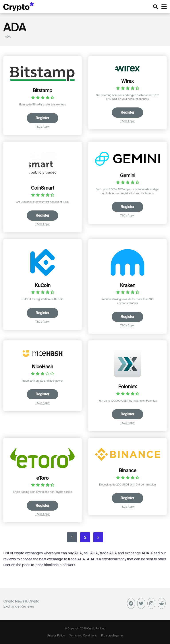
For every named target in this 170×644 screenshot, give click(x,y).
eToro (42, 478)
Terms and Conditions (83, 635)
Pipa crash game (112, 635)
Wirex (127, 81)
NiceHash (42, 367)
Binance (128, 470)
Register (42, 118)
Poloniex (127, 387)
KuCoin (43, 285)
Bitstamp (42, 90)
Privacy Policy (56, 635)
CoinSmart (43, 188)
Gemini (128, 175)
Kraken (128, 285)
